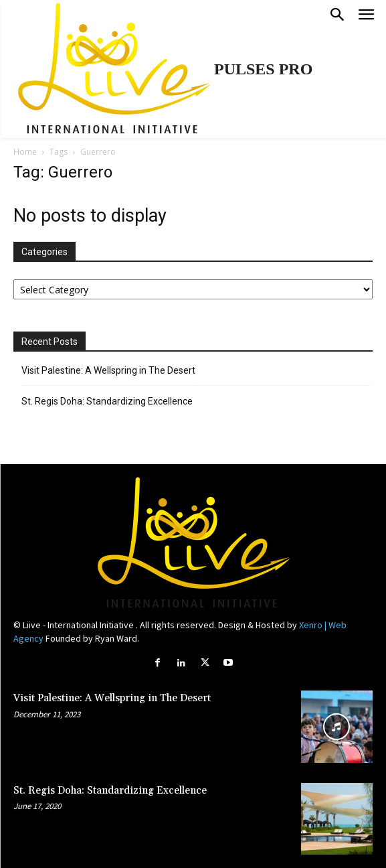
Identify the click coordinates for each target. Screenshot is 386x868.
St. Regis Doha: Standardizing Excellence (107, 401)
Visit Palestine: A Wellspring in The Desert (108, 370)
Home (25, 152)
